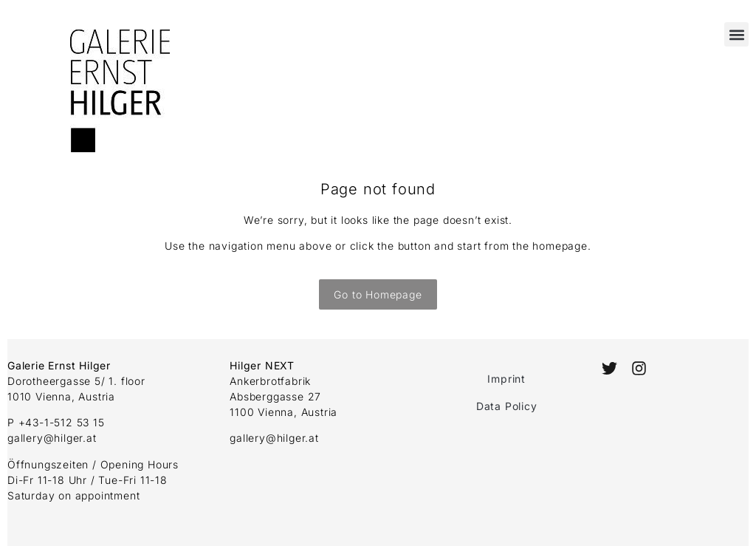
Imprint (506, 379)
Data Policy (507, 406)
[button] (736, 34)
